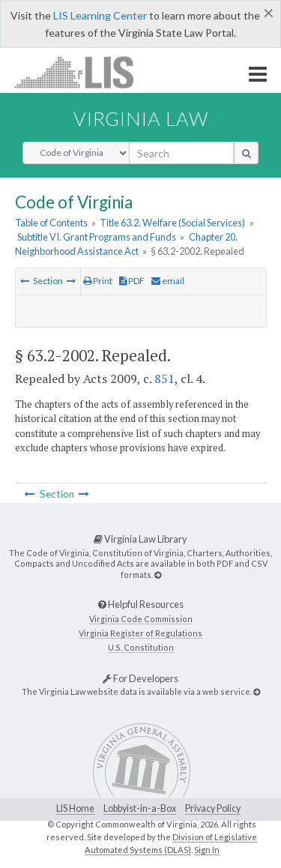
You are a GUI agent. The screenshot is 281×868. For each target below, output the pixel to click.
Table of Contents (51, 223)
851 (164, 379)
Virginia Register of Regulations (140, 633)
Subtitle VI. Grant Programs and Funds (97, 237)
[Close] (269, 13)
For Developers (140, 678)
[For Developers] (257, 691)
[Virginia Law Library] (158, 575)
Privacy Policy (213, 808)
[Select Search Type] (76, 153)
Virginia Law (141, 118)
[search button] (246, 153)
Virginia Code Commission (141, 619)
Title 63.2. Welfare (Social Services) (172, 223)
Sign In (207, 850)
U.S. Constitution (141, 647)
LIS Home (75, 808)
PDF (132, 281)
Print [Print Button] (98, 281)
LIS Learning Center (100, 15)
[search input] (181, 153)
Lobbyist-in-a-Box (140, 808)
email (168, 281)
